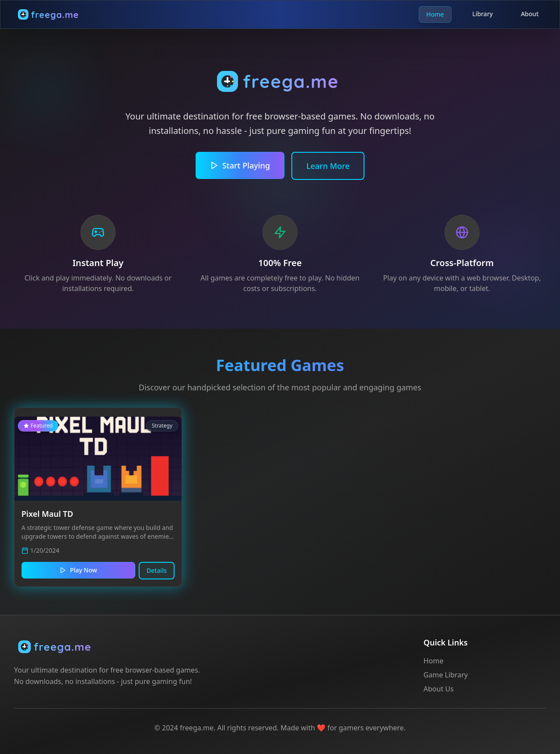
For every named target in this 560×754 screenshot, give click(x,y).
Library (483, 14)
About (530, 14)
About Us (439, 689)
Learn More (328, 166)
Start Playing (240, 165)
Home (435, 14)
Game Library (446, 675)
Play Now (78, 570)
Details (157, 570)
